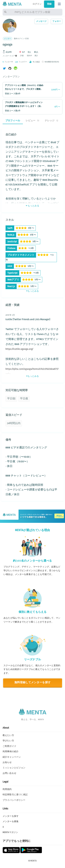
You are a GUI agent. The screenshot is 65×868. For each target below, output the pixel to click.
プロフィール (13, 121)
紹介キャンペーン (12, 757)
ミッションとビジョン (14, 768)
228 (17, 62)
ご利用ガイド (9, 746)
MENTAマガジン (10, 832)
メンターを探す (11, 816)
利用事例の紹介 (11, 752)
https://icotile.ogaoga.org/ (19, 349)
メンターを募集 (11, 821)
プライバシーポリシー (14, 800)
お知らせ (7, 762)
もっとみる (32, 206)
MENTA (34, 861)
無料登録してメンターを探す (33, 682)
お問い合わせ (9, 773)
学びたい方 (8, 741)
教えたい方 (8, 735)
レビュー (32, 121)
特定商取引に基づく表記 (15, 795)
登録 (49, 4)
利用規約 (7, 789)
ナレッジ (51, 121)
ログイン (37, 4)
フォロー (57, 21)
